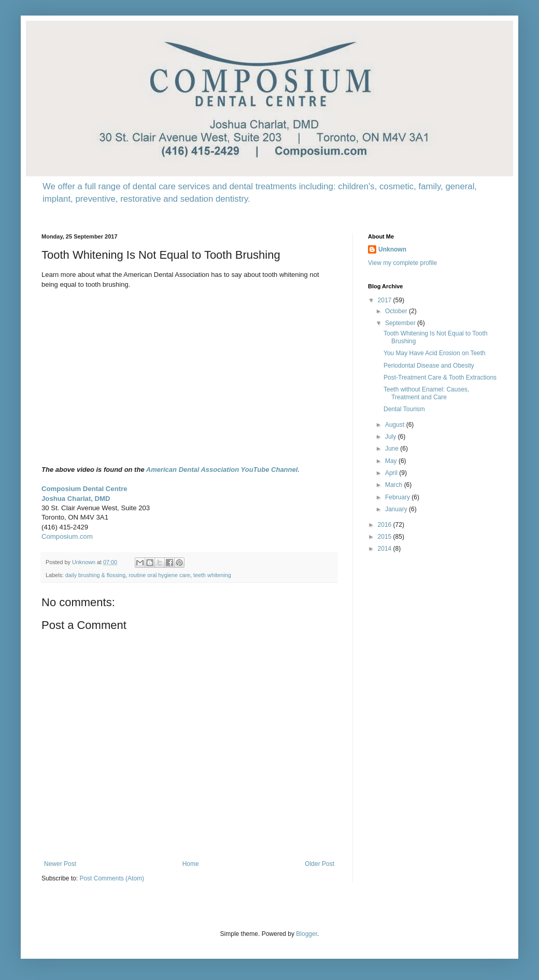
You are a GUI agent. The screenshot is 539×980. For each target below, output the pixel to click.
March (395, 485)
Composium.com (67, 536)
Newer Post (60, 864)
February (398, 497)
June (393, 449)
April (392, 473)
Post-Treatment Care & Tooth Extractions (440, 377)
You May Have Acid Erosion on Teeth (435, 353)
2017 (386, 300)
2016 (386, 525)
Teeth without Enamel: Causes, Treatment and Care (426, 393)
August (396, 425)
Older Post (320, 864)
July (392, 437)
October (397, 311)
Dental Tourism (404, 409)
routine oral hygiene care (159, 575)
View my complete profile (402, 263)
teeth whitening (212, 575)
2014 (386, 549)
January (397, 509)
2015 (386, 537)
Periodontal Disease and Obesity (429, 366)
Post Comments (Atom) (112, 878)
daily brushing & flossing (95, 575)
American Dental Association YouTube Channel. (223, 470)
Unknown (392, 249)
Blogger (307, 934)
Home (191, 864)
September (401, 323)
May (392, 461)
